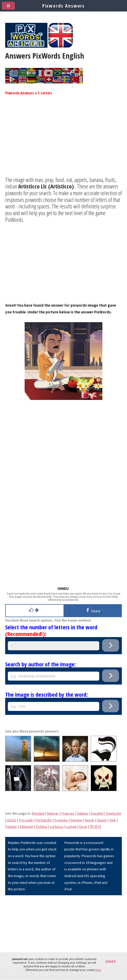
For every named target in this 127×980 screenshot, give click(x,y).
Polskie (11, 827)
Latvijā (71, 827)
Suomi (102, 820)
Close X (110, 961)
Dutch (12, 820)
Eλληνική (26, 827)
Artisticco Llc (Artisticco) (46, 186)
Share (92, 610)
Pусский (26, 820)
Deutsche (114, 813)
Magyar (53, 813)
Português (44, 820)
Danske (76, 820)
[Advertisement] (63, 140)
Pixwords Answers (19, 93)
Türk (112, 820)
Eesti (83, 827)
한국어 (96, 827)
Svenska (61, 820)
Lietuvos (57, 827)
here (98, 970)
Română (38, 813)
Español (97, 813)
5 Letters (45, 93)
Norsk (90, 820)
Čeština (41, 827)
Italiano (83, 813)
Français (68, 813)
